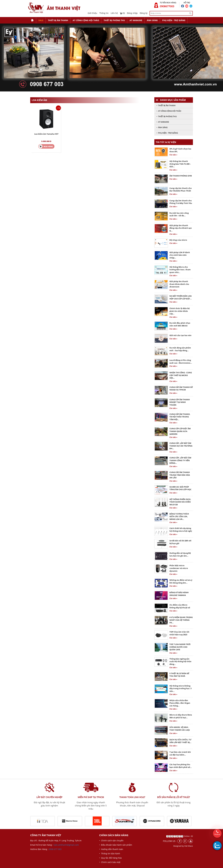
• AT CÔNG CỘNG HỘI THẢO (169, 111)
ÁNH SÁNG (152, 20)
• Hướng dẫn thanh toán (111, 849)
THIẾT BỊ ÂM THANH (58, 20)
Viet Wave (189, 846)
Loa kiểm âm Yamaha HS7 (46, 134)
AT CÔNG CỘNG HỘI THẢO (86, 20)
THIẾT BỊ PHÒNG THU (114, 20)
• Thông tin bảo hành (110, 853)
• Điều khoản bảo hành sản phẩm (116, 845)
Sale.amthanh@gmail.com (66, 845)
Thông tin (104, 13)
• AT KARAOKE (163, 122)
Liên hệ (114, 13)
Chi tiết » (173, 155)
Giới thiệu (92, 13)
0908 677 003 (55, 849)
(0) (122, 13)
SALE (41, 20)
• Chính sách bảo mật (110, 862)
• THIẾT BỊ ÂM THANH (166, 105)
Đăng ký (144, 13)
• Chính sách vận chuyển (111, 841)
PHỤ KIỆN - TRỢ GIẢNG (174, 20)
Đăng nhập (132, 13)
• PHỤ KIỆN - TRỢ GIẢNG (167, 133)
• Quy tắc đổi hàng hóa (110, 858)
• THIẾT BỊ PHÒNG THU (167, 116)
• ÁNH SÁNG (162, 127)
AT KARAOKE (136, 20)
